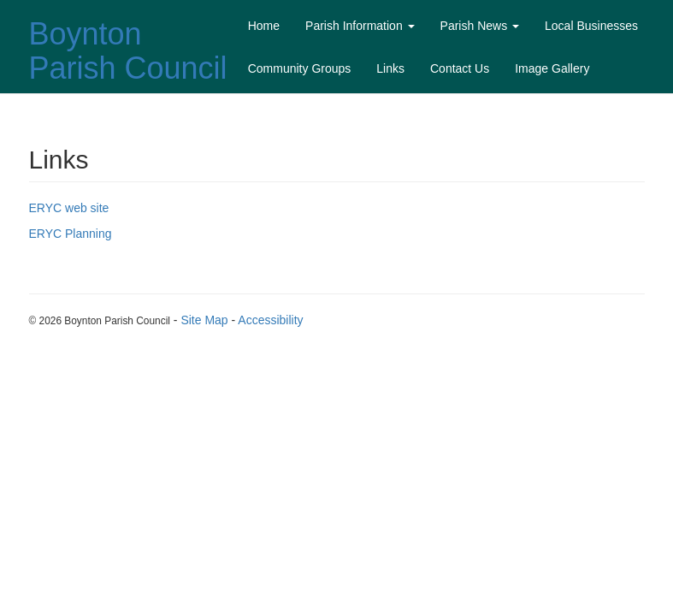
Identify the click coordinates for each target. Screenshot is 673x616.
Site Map (204, 320)
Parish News (480, 26)
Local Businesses (591, 26)
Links (390, 68)
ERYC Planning (71, 234)
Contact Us (460, 68)
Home (264, 26)
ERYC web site (69, 208)
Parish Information (360, 26)
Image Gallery (552, 68)
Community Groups (300, 68)
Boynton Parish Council (128, 51)
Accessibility (270, 320)
